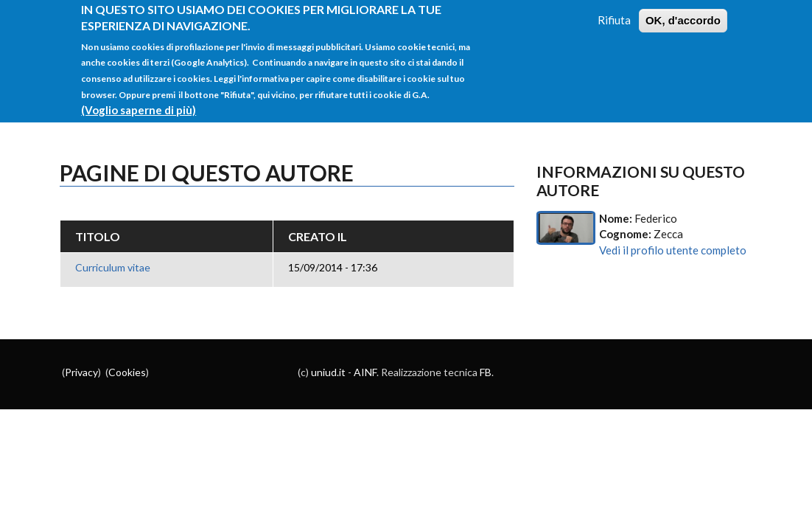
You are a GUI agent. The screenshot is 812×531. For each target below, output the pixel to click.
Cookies (127, 372)
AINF (365, 372)
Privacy (81, 372)
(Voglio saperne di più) (139, 101)
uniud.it (328, 372)
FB (486, 372)
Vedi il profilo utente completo (673, 250)
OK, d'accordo (683, 11)
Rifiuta (614, 11)
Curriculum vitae (113, 267)
